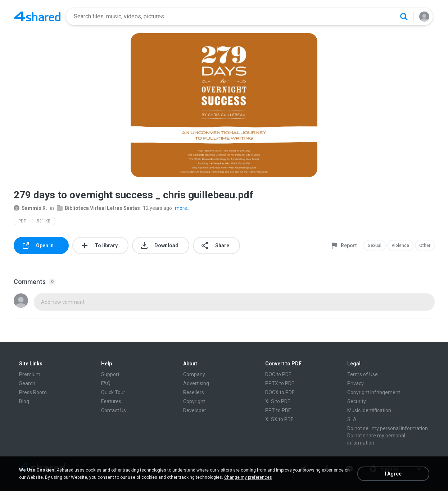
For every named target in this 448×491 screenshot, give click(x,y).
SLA (352, 419)
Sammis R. (30, 208)
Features (111, 401)
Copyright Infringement (374, 392)
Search (27, 383)
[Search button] (404, 17)
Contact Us (114, 410)
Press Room (33, 392)
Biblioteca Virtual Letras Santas (98, 208)
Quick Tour (113, 392)
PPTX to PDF (280, 383)
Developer (195, 410)
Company (194, 374)
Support (110, 374)
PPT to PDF (278, 410)
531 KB (44, 221)
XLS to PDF (278, 401)
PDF (22, 221)
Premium (30, 374)
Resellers (194, 392)
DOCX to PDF (280, 392)
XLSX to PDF (279, 419)
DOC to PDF (278, 374)
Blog (24, 401)
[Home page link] (37, 17)
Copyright (194, 401)
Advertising (196, 383)
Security (357, 401)
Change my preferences (248, 477)
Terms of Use (363, 374)
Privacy (356, 383)
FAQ (106, 383)
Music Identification (369, 410)
